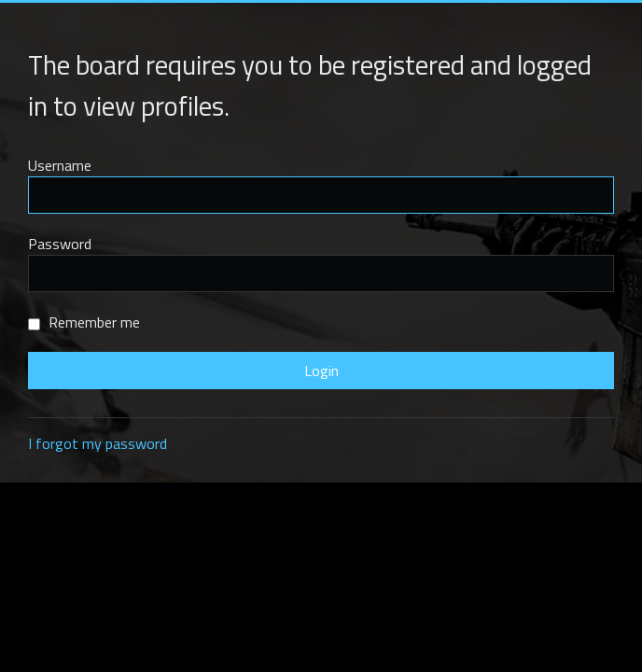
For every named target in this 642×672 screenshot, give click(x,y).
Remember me (84, 322)
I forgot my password (98, 443)
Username (60, 165)
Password (60, 244)
